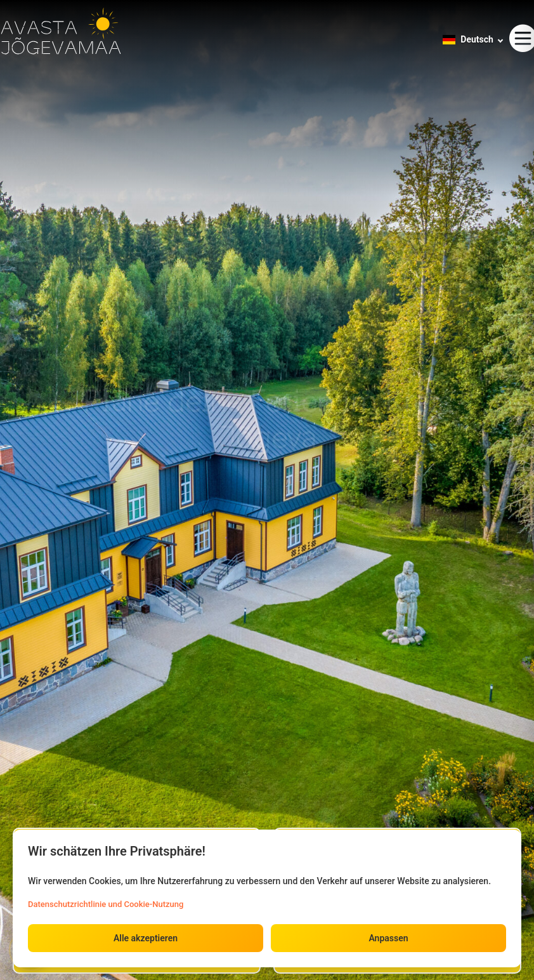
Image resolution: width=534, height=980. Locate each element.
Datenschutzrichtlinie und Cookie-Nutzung (106, 904)
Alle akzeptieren (146, 938)
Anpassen (388, 938)
